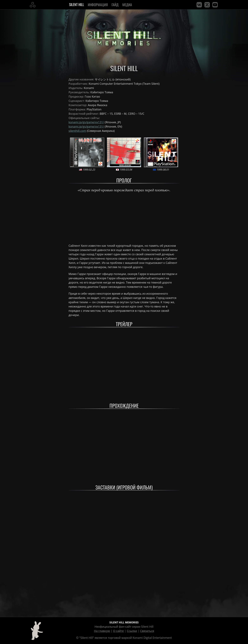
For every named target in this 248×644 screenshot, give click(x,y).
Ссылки (132, 631)
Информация (98, 5)
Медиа (128, 5)
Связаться (147, 631)
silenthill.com (77, 131)
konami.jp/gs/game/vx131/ (86, 122)
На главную (102, 631)
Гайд (115, 5)
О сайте (118, 631)
